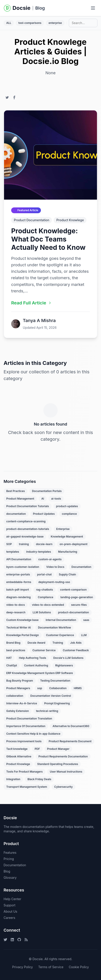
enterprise (55, 23)
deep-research (16, 612)
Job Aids (76, 643)
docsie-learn (44, 544)
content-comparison (73, 590)
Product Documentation (32, 220)
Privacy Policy (22, 967)
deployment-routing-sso (54, 582)
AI (43, 499)
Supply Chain (67, 574)
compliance (69, 514)
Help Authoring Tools (33, 658)
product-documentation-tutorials (28, 529)
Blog (40, 8)
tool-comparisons (30, 23)
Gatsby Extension (18, 711)
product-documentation (74, 612)
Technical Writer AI (19, 627)
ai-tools (56, 499)
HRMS (78, 688)
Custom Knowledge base (22, 620)
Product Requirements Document (70, 741)
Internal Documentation (61, 620)
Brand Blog (13, 643)
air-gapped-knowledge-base (25, 537)
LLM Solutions (42, 612)
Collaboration (58, 688)
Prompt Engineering (57, 703)
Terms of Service (51, 967)
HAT (9, 658)
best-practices (16, 650)
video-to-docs (16, 605)
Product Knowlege (70, 220)
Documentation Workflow (55, 627)
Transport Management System (27, 787)
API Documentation (19, 559)
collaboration (15, 696)
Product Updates (44, 514)
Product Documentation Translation (29, 718)
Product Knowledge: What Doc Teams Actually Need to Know (48, 239)
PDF (37, 749)
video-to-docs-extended (48, 605)
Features (10, 853)
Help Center (12, 899)
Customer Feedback (76, 650)
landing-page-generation (77, 597)
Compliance (45, 597)
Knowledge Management (67, 537)
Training (58, 643)
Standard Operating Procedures (58, 764)
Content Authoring (36, 665)
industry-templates (39, 552)
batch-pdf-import (18, 590)
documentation (16, 514)
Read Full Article (31, 303)
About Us (10, 911)
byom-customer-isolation (23, 567)
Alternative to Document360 (71, 726)
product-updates (67, 506)
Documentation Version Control (51, 696)
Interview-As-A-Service (22, 703)
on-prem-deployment (74, 544)
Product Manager (58, 749)
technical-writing (47, 711)
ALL (9, 23)
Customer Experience (60, 635)
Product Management (20, 499)
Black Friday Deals (39, 779)
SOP (9, 544)
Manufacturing (68, 552)
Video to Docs (55, 567)
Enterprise (63, 529)
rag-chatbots (44, 590)
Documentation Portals (47, 491)
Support (9, 905)
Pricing (9, 859)
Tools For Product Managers (24, 772)
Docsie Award (36, 643)
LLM (84, 635)
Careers (9, 918)
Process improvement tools (24, 741)
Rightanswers (64, 665)
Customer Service (44, 650)
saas (86, 620)
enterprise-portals (18, 574)
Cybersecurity (64, 787)
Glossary (10, 878)
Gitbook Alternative (19, 756)
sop (40, 688)
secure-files (79, 605)
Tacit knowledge (17, 749)
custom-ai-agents (50, 559)
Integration (13, 779)
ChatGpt (12, 665)
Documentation (81, 567)
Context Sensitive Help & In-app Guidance (33, 734)
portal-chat (44, 574)
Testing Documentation (55, 681)
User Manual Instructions (66, 772)
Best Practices (16, 491)
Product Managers (18, 688)
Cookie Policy (79, 967)
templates (13, 552)
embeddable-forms (19, 582)
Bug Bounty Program (20, 681)
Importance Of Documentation (26, 726)
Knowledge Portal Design (23, 635)
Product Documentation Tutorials (28, 506)
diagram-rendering (18, 597)
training (24, 544)
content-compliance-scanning (26, 521)
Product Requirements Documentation (63, 756)
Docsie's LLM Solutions (68, 658)
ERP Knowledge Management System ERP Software (40, 673)
